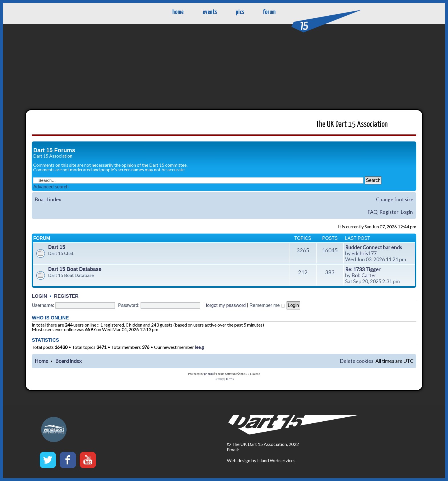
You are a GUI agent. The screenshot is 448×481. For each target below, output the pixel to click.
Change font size (395, 199)
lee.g (199, 347)
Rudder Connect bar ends (374, 247)
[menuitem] (357, 361)
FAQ (372, 212)
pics (240, 12)
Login (407, 212)
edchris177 (364, 253)
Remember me (267, 305)
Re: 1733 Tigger (363, 269)
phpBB (209, 374)
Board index (48, 199)
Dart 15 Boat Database (75, 269)
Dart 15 (57, 247)
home (178, 12)
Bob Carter (364, 275)
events (210, 12)
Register (389, 212)
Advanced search (51, 187)
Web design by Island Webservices (261, 460)
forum (269, 12)
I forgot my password (225, 305)
